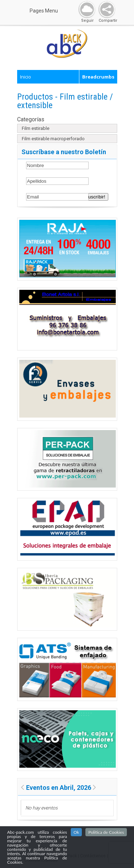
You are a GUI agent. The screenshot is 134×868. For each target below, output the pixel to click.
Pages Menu (48, 11)
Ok (76, 832)
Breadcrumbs (98, 77)
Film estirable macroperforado (53, 139)
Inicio (26, 77)
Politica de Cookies (106, 832)
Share (105, 10)
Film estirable (36, 128)
